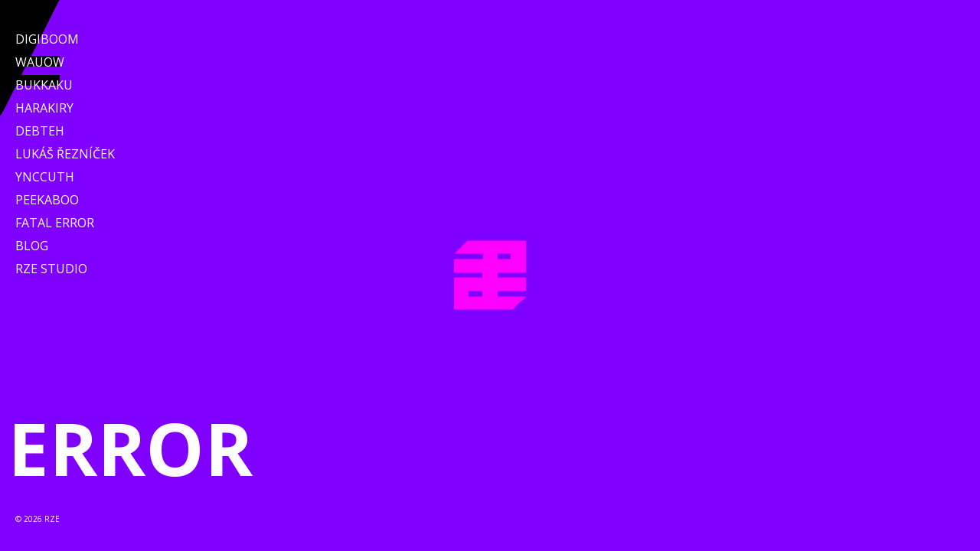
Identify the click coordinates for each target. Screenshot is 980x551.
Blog (32, 246)
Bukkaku (44, 85)
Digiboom (47, 39)
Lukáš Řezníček (65, 154)
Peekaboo (47, 200)
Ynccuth (45, 177)
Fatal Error (55, 223)
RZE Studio (51, 269)
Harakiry (44, 108)
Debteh (40, 131)
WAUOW (40, 62)
